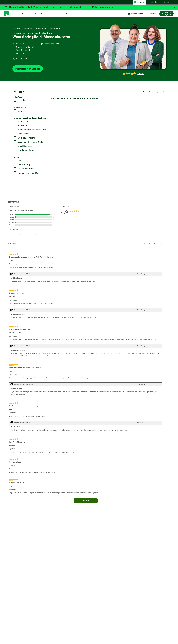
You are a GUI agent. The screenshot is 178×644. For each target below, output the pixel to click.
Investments (21, 125)
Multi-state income (24, 138)
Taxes (16, 14)
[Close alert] (174, 7)
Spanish (19, 111)
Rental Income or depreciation (30, 130)
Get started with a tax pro (28, 69)
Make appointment (102, 7)
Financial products (29, 14)
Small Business (23, 146)
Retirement (21, 121)
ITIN (17, 161)
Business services (48, 14)
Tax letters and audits (26, 173)
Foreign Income (23, 134)
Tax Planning (22, 165)
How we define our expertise (153, 92)
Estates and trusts (24, 169)
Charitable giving (24, 150)
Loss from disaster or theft (28, 142)
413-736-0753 (22, 59)
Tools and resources (67, 14)
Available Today (23, 100)
